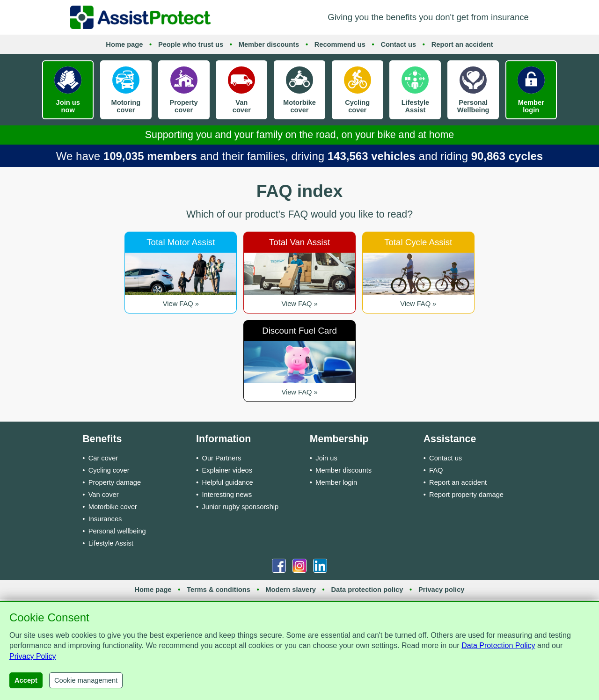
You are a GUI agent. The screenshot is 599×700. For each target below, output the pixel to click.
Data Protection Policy (498, 645)
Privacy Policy (33, 656)
